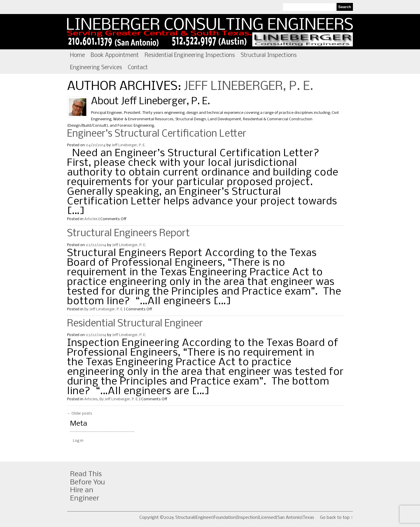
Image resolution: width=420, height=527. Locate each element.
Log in (78, 441)
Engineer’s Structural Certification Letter (157, 134)
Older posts (80, 414)
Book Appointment (115, 55)
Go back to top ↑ (336, 518)
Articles (91, 219)
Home (77, 55)
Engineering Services (96, 68)
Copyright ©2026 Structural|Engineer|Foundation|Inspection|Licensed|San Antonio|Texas (227, 518)
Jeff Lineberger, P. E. (249, 87)
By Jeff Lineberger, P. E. (104, 309)
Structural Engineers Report (128, 234)
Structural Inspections (269, 55)
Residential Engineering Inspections (190, 55)
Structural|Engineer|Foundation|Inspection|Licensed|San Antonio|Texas (210, 32)
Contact (138, 68)
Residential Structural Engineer (135, 324)
